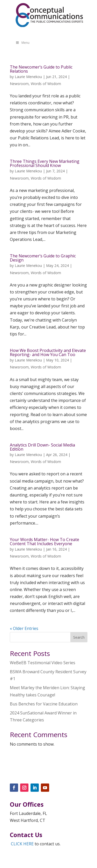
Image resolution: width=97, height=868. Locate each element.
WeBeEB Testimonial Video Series (43, 663)
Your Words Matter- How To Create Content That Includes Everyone (44, 542)
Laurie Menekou (28, 77)
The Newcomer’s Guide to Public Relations (41, 69)
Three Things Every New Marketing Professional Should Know (45, 163)
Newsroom (19, 84)
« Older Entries (24, 628)
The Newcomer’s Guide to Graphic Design (43, 258)
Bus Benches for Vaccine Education (44, 704)
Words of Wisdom (46, 84)
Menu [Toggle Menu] (23, 43)
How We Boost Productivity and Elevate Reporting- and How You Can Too (48, 352)
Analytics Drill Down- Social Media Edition (42, 447)
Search (79, 637)
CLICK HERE (22, 844)
